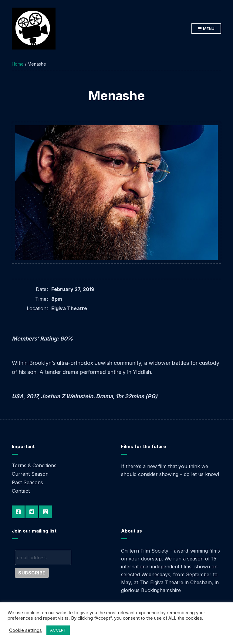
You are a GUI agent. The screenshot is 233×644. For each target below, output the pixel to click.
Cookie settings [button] (25, 630)
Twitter (32, 512)
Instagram (46, 512)
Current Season (30, 474)
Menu (206, 29)
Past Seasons (27, 482)
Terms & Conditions (34, 465)
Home (18, 64)
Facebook (18, 512)
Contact (21, 491)
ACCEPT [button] (58, 630)
